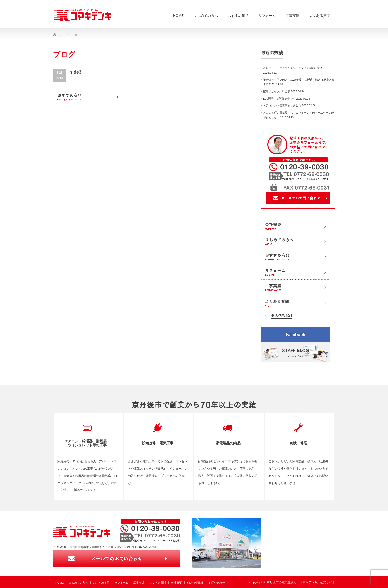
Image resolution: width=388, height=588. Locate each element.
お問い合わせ (217, 583)
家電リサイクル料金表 (277, 91)
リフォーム (267, 16)
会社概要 (176, 583)
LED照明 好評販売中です (279, 99)
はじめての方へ (206, 16)
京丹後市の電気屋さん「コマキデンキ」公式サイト (301, 582)
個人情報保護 (195, 583)
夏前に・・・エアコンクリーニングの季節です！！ (294, 68)
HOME (178, 16)
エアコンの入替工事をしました (282, 105)
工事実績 (292, 16)
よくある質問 (320, 16)
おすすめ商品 (238, 16)
